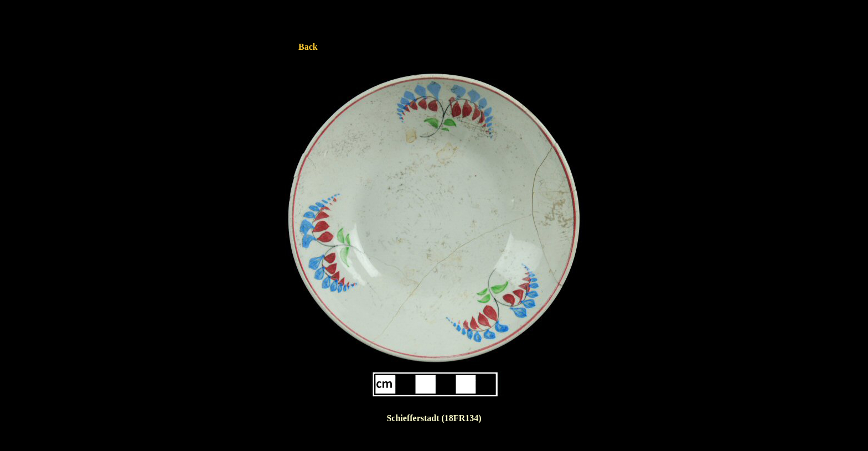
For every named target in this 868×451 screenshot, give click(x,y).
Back (308, 47)
